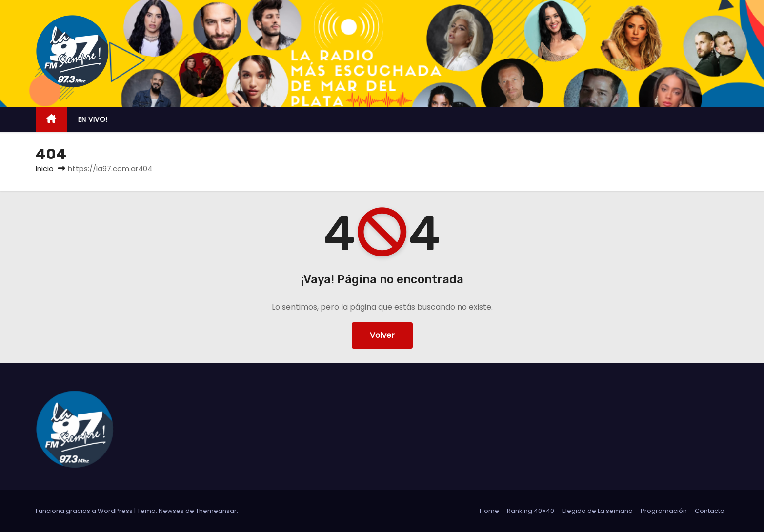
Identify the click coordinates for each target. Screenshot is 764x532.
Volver (382, 335)
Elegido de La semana (597, 511)
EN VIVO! (93, 119)
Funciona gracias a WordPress (85, 511)
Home (489, 511)
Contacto (710, 511)
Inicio (45, 168)
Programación (664, 511)
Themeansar (216, 511)
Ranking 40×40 (531, 511)
